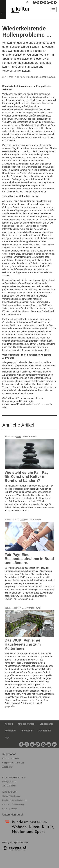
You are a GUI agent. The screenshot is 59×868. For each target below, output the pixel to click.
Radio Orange (19, 804)
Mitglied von (10, 792)
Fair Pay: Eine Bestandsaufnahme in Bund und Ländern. (29, 559)
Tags (7, 738)
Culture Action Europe (11, 796)
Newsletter (10, 731)
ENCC (5, 809)
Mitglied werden (26, 724)
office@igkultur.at (9, 782)
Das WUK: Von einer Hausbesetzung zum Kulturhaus (23, 644)
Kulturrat (6, 804)
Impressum (27, 731)
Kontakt (9, 724)
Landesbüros (47, 724)
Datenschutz (44, 731)
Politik (17, 77)
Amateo (14, 809)
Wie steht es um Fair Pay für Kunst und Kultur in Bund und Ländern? (27, 477)
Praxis (22, 608)
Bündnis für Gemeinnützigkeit (14, 800)
